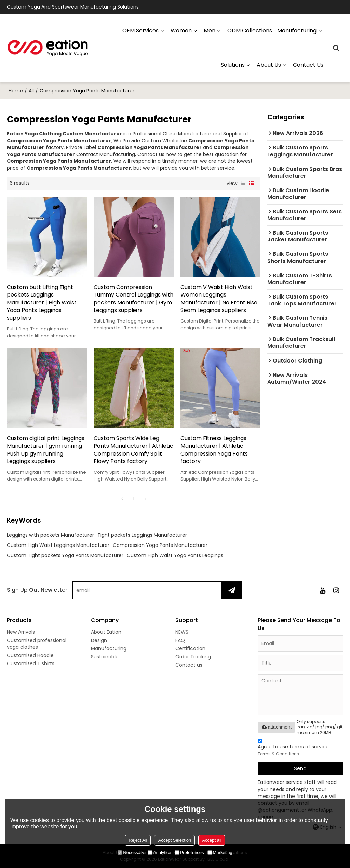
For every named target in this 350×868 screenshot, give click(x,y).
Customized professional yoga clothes (37, 644)
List (243, 183)
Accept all (212, 840)
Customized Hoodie (30, 655)
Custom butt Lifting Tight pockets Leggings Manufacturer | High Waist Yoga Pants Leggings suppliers (42, 303)
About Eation (106, 632)
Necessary (131, 852)
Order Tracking (193, 657)
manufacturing (297, 31)
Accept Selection (174, 840)
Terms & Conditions (278, 754)
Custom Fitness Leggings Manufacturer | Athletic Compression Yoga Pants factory (214, 450)
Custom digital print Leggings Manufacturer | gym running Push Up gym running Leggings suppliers (46, 450)
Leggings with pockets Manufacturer (50, 535)
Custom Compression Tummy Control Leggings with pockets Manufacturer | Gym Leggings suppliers (133, 299)
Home (16, 91)
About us (269, 65)
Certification (190, 648)
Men (210, 31)
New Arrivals (21, 632)
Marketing (220, 852)
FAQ (180, 640)
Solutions (233, 65)
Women (181, 31)
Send (300, 768)
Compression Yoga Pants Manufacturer (160, 545)
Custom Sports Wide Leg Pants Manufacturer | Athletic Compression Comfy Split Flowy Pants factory (133, 450)
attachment (276, 727)
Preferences (189, 852)
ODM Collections (250, 31)
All (31, 91)
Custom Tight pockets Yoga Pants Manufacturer (65, 555)
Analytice (159, 852)
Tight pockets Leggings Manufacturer (142, 535)
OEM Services (140, 31)
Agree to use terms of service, (294, 748)
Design (99, 640)
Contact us (308, 65)
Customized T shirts (31, 663)
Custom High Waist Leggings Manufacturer (58, 545)
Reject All (138, 840)
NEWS (182, 632)
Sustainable (105, 657)
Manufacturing (109, 648)
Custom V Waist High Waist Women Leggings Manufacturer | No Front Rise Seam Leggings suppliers (219, 299)
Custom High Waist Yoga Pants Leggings (175, 555)
